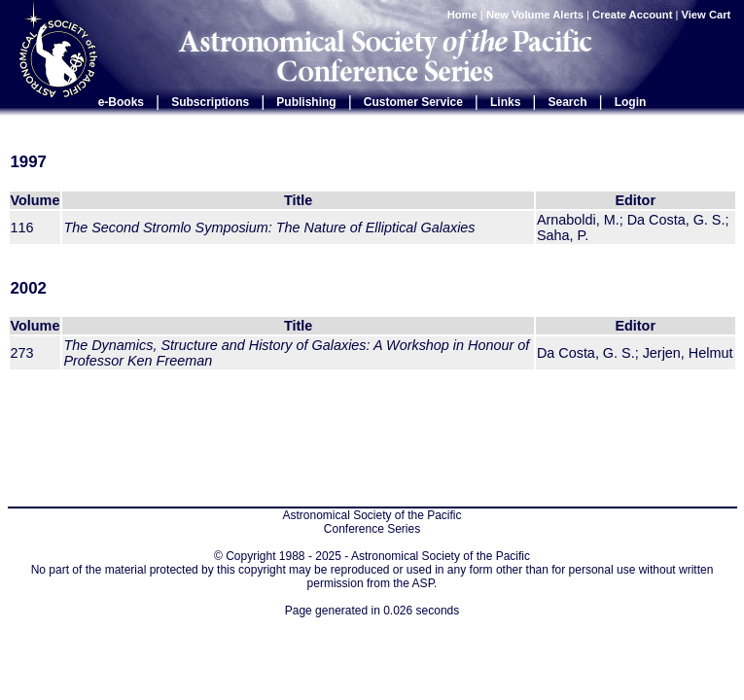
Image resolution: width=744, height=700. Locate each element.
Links (505, 102)
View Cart (708, 15)
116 (22, 227)
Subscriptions (210, 102)
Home (462, 15)
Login (631, 102)
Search (568, 102)
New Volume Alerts (535, 15)
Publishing (306, 102)
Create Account (632, 15)
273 (22, 353)
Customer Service (413, 102)
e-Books (121, 102)
